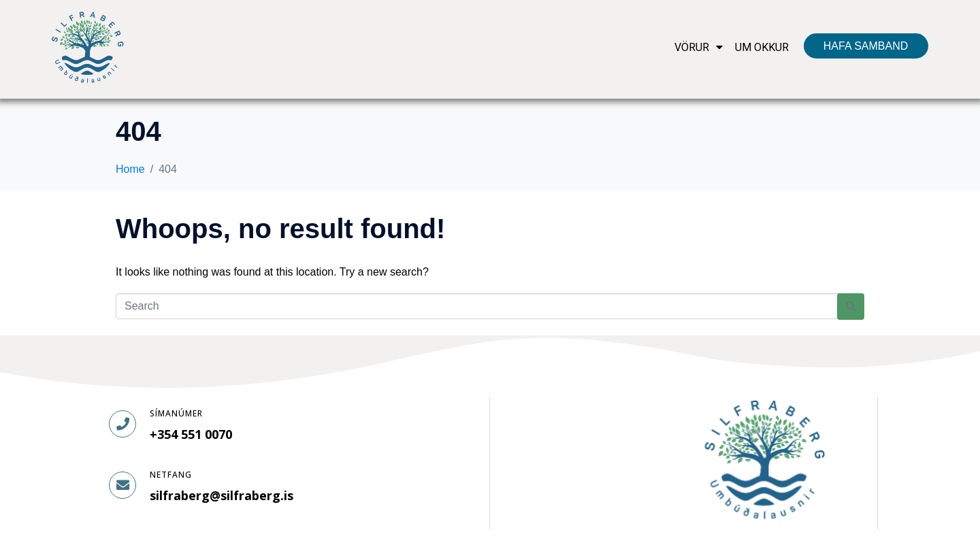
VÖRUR (699, 48)
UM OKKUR (762, 47)
